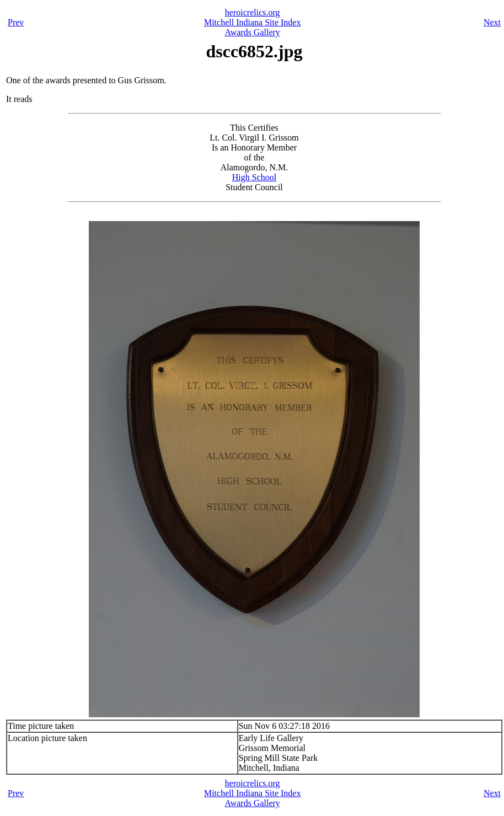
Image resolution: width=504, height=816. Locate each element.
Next (492, 22)
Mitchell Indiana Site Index (253, 22)
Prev (16, 22)
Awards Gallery (253, 32)
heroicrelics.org (253, 12)
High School (254, 177)
